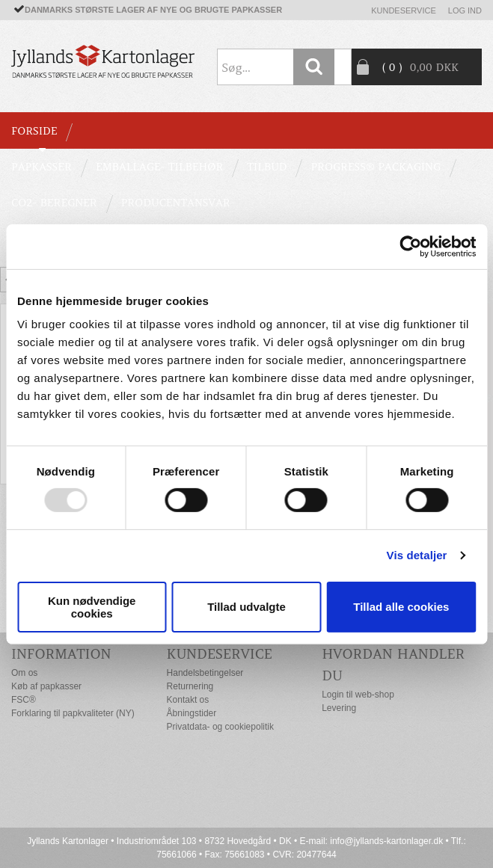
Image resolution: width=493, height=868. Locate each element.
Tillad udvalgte (246, 607)
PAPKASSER (42, 167)
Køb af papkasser (46, 686)
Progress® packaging (376, 167)
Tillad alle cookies (401, 607)
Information (61, 654)
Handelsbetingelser (205, 673)
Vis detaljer (417, 555)
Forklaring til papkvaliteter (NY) (73, 713)
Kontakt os (188, 700)
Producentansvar (176, 203)
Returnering (190, 686)
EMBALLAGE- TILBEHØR (159, 167)
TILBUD (267, 167)
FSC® (24, 700)
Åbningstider (192, 713)
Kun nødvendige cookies (92, 607)
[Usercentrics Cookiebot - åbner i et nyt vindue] (410, 246)
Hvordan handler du (393, 665)
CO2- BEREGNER (54, 203)
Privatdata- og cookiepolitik (220, 727)
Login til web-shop (358, 695)
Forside (34, 131)
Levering (339, 708)
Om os (24, 673)
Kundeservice (404, 10)
